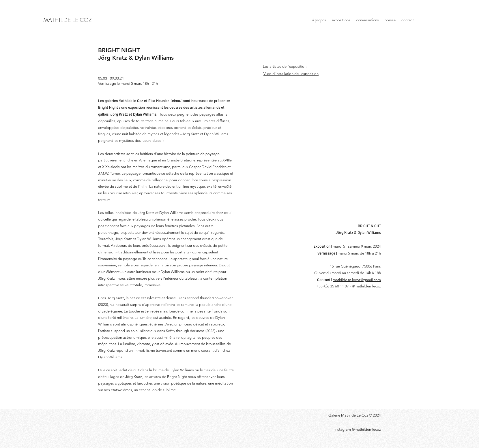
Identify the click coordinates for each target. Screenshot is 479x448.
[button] (328, 162)
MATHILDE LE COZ (68, 20)
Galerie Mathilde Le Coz (349, 415)
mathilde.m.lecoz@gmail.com (357, 280)
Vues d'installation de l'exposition (291, 74)
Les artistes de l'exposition (285, 66)
